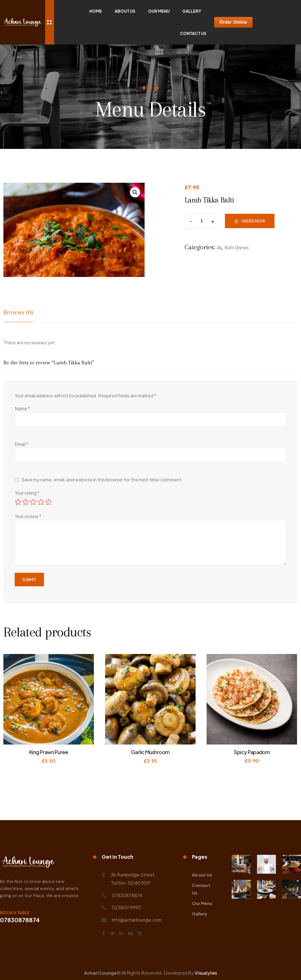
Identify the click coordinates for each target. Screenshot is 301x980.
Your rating (27, 493)
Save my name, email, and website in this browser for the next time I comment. (102, 480)
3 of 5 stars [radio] (33, 502)
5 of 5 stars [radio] (48, 502)
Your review (28, 516)
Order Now (253, 221)
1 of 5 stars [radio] (18, 502)
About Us (125, 11)
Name (22, 408)
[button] (135, 192)
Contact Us (193, 33)
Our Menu (159, 11)
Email (21, 444)
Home (96, 11)
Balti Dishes (237, 247)
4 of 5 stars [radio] (41, 502)
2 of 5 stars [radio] (26, 502)
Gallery (192, 11)
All (219, 247)
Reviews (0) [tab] (18, 312)
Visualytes (206, 973)
